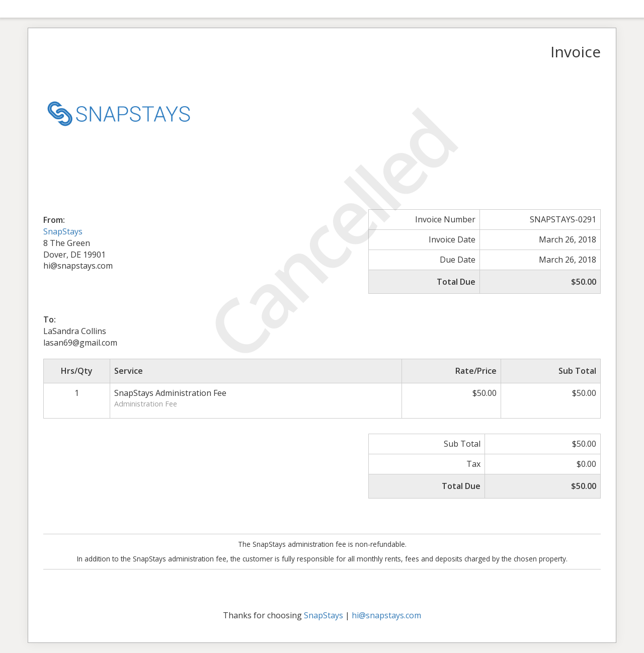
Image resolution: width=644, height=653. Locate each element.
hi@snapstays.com (386, 615)
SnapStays (63, 231)
